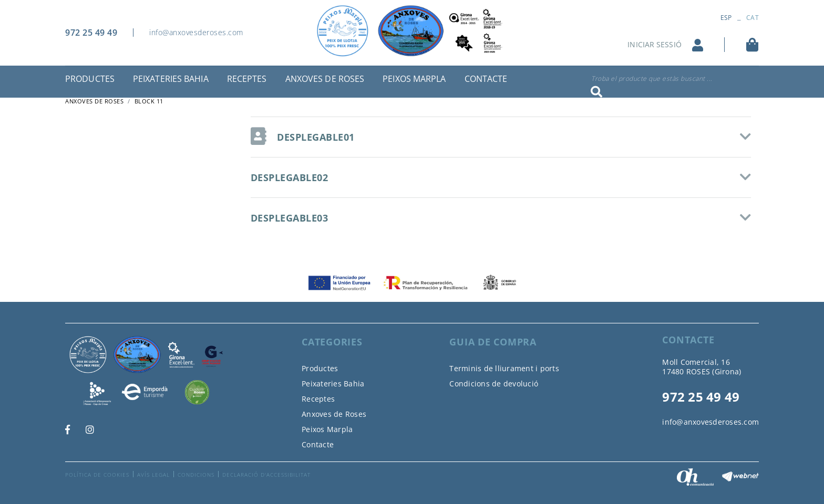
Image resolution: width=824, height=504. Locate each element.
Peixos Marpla (327, 429)
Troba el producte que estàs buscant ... (652, 78)
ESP (726, 18)
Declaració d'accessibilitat (266, 475)
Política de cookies (97, 475)
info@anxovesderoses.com (196, 32)
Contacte (318, 444)
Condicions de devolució (494, 384)
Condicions (196, 475)
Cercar (596, 92)
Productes (320, 368)
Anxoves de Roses (334, 414)
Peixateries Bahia (333, 384)
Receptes (318, 399)
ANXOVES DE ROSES (94, 101)
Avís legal (153, 475)
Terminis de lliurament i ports (504, 368)
